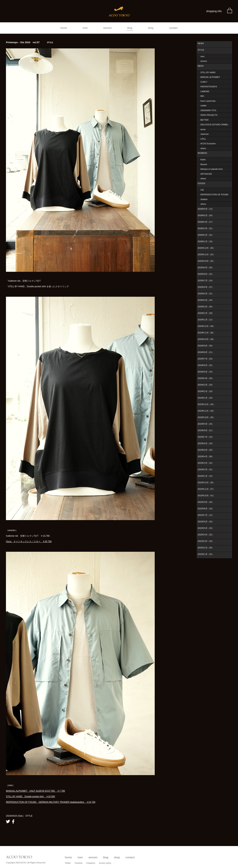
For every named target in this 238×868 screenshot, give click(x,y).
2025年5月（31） (206, 294)
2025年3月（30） (206, 307)
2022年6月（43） (206, 522)
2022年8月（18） (206, 509)
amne (203, 129)
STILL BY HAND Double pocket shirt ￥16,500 (30, 797)
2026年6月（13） (206, 209)
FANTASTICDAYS (209, 87)
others (203, 148)
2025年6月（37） (206, 287)
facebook (13, 822)
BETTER (204, 120)
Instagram (91, 863)
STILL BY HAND (208, 72)
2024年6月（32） (206, 365)
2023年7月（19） (206, 437)
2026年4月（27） (206, 222)
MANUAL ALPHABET (210, 77)
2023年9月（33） (206, 424)
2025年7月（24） (206, 281)
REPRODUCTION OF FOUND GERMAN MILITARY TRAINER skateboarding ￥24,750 (51, 802)
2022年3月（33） (206, 541)
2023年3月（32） (206, 463)
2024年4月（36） (206, 378)
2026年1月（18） (206, 241)
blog (130, 28)
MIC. (203, 96)
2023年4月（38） (206, 456)
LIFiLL (203, 139)
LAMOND (205, 91)
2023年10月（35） (206, 417)
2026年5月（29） (206, 215)
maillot (203, 106)
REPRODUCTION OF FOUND (214, 195)
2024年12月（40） (206, 326)
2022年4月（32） (206, 535)
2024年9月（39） (206, 346)
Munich (204, 164)
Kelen (203, 160)
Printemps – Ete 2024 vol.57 (29, 42)
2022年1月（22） (206, 554)
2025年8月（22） (206, 274)
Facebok (78, 863)
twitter (8, 822)
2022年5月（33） (206, 528)
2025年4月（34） (206, 300)
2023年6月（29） (206, 443)
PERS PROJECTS (209, 115)
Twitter (68, 863)
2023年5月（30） (206, 450)
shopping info (214, 11)
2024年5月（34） (206, 372)
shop (151, 28)
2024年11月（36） (206, 333)
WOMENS (202, 153)
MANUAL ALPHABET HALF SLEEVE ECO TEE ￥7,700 (35, 791)
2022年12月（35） (206, 482)
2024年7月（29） (206, 359)
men (85, 28)
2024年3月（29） (206, 385)
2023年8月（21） (206, 430)
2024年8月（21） (206, 352)
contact (173, 28)
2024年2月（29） (206, 391)
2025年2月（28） (206, 313)
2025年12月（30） (206, 248)
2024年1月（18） (206, 398)
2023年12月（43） (206, 404)
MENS (201, 66)
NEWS (201, 43)
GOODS (201, 183)
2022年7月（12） (206, 515)
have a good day (208, 101)
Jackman (205, 134)
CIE (202, 190)
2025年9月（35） (206, 267)
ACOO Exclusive (208, 144)
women (108, 28)
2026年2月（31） (206, 235)
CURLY (204, 82)
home (64, 28)
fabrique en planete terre (212, 169)
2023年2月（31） (206, 469)
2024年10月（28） (206, 339)
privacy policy (105, 863)
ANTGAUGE (206, 174)
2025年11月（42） (206, 254)
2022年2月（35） (206, 548)
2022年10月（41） (206, 496)
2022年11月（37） (206, 489)
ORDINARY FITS (208, 110)
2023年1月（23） (206, 476)
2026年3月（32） (206, 228)
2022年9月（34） (206, 502)
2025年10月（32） (206, 261)
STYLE (201, 50)
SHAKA (204, 199)
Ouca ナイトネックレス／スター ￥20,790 (29, 541)
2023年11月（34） (206, 411)
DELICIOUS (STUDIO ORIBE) (214, 125)
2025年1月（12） (206, 320)
